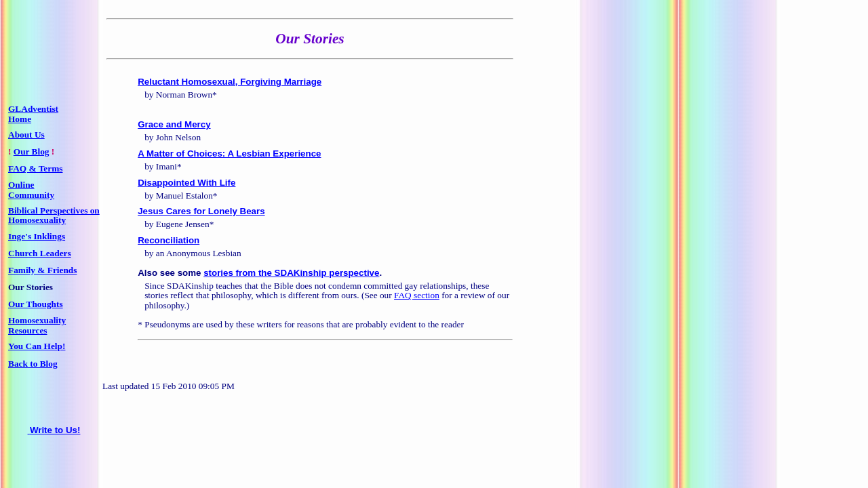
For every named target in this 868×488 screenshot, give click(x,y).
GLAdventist (33, 109)
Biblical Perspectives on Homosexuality (54, 216)
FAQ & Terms (35, 168)
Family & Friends (42, 270)
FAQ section (417, 295)
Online (21, 185)
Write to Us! (54, 430)
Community (31, 195)
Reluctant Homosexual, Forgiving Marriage (230, 82)
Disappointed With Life (186, 183)
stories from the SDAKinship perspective (291, 273)
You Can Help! (37, 346)
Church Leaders (40, 253)
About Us (26, 135)
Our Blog (32, 151)
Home (20, 119)
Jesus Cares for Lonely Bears (201, 211)
